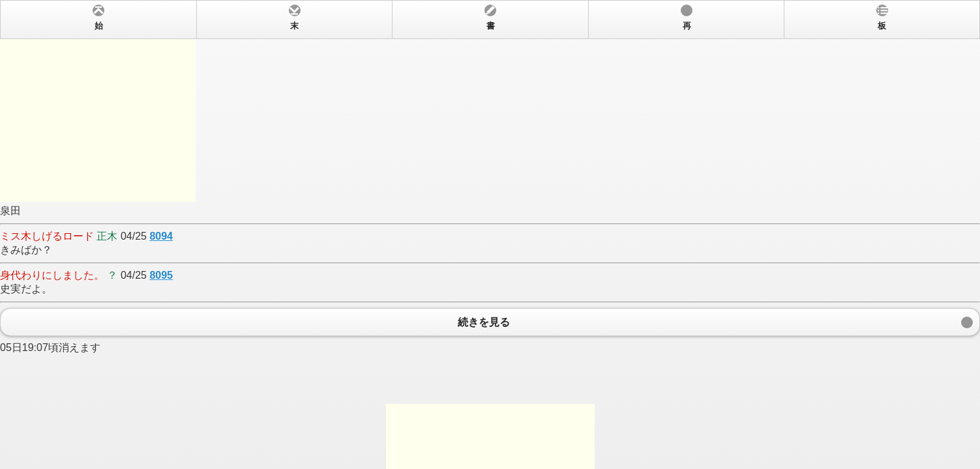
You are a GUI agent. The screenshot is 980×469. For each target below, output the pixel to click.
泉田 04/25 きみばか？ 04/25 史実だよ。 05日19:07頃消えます (490, 234)
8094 (161, 236)
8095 (161, 275)
